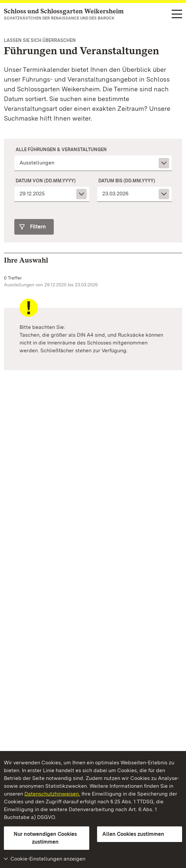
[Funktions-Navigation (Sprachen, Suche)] (177, 14)
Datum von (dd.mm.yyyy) (46, 181)
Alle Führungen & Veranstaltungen (61, 149)
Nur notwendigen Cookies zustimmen (45, 838)
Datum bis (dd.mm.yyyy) (127, 181)
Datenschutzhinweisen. (52, 794)
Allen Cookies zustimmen (133, 834)
